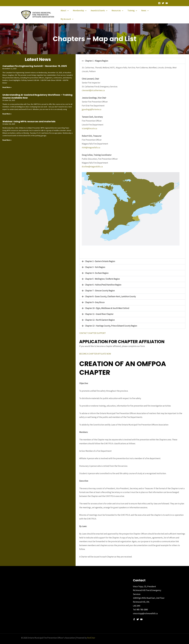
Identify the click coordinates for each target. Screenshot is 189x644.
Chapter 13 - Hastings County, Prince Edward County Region (111, 322)
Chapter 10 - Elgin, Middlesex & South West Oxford (107, 304)
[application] (68, 13)
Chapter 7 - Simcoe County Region (100, 286)
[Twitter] (163, 3)
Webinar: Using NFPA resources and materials (29, 117)
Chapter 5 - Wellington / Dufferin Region (102, 275)
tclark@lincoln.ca (89, 124)
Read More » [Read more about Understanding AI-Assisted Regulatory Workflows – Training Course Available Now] (7, 110)
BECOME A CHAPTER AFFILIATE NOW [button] (95, 350)
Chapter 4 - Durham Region (97, 269)
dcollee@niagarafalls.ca (92, 162)
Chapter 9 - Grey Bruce (95, 298)
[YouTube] (167, 3)
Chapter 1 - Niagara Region (97, 57)
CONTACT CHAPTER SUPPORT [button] (92, 329)
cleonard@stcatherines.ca (93, 86)
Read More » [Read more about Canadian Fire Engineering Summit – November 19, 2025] (7, 83)
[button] (132, 57)
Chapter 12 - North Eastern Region (100, 316)
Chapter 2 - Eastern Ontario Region (100, 257)
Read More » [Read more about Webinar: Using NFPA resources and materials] (7, 136)
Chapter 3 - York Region (95, 263)
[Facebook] (159, 3)
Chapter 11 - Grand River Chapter (99, 310)
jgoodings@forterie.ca (92, 105)
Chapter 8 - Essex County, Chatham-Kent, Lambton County (110, 292)
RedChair (91, 634)
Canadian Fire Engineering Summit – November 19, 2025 (35, 62)
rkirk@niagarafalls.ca (91, 143)
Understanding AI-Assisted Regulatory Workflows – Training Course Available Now (37, 92)
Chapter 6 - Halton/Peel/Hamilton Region (103, 281)
